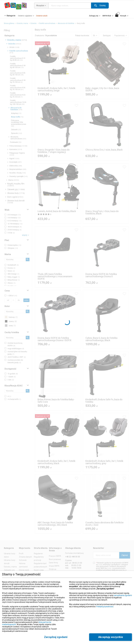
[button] (100, 6)
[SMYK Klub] (108, 16)
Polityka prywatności (105, 607)
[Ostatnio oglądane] (26, 16)
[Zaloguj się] (95, 16)
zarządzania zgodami (123, 595)
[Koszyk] (122, 16)
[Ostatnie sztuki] (42, 16)
